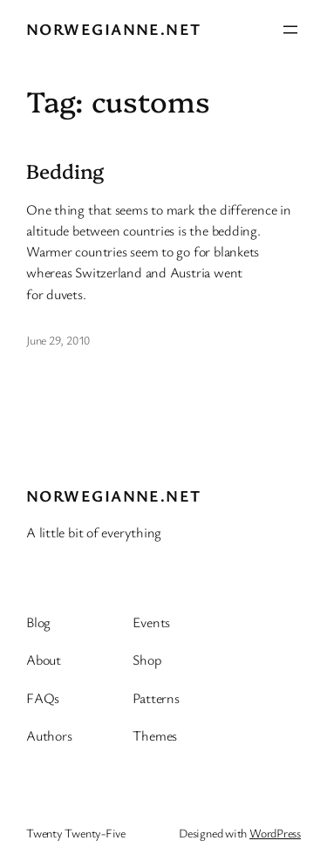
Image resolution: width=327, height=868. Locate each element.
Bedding (65, 171)
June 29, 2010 (58, 340)
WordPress (275, 833)
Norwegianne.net (114, 29)
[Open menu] (290, 30)
